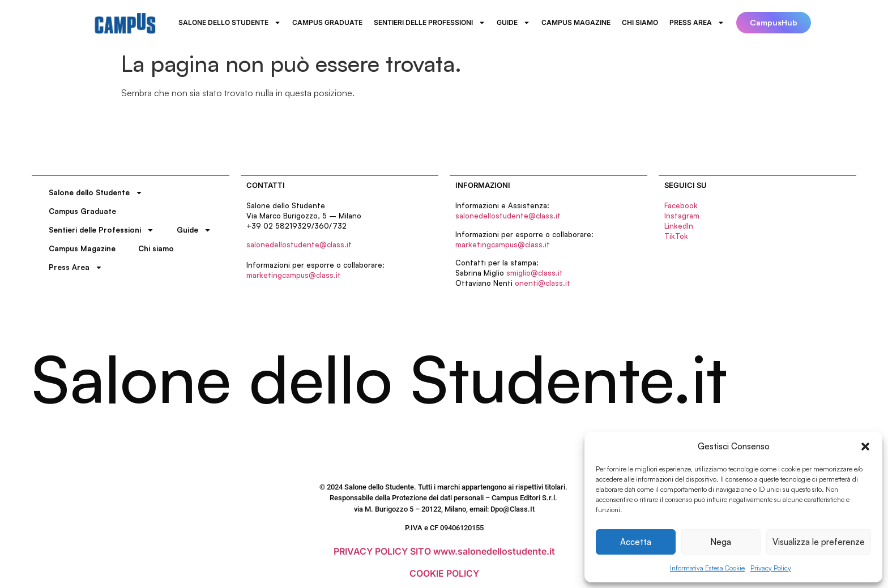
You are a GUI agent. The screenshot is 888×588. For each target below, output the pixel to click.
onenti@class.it (543, 283)
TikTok (676, 236)
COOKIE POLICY (444, 573)
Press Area (697, 23)
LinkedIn (679, 226)
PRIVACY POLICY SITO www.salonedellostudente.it (444, 551)
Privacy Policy (771, 568)
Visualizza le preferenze (819, 542)
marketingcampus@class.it (294, 275)
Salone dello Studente (230, 23)
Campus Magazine (576, 22)
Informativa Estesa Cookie (707, 568)
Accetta (636, 542)
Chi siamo (640, 22)
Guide (513, 23)
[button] (865, 447)
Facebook (681, 205)
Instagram (682, 216)
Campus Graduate (327, 22)
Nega (721, 542)
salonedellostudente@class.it (299, 244)
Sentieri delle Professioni (430, 23)
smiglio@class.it (535, 273)
